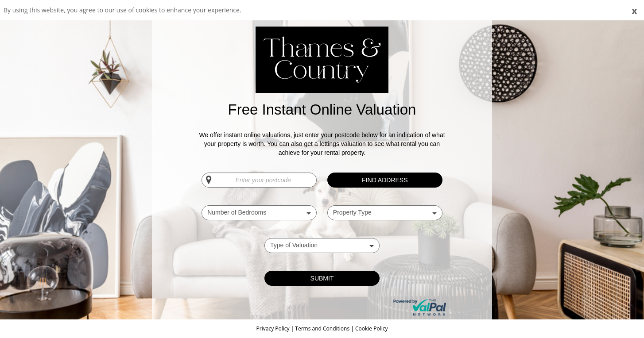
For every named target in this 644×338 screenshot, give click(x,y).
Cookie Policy (371, 328)
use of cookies (137, 10)
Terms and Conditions (322, 328)
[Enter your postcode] (259, 180)
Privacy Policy (274, 328)
